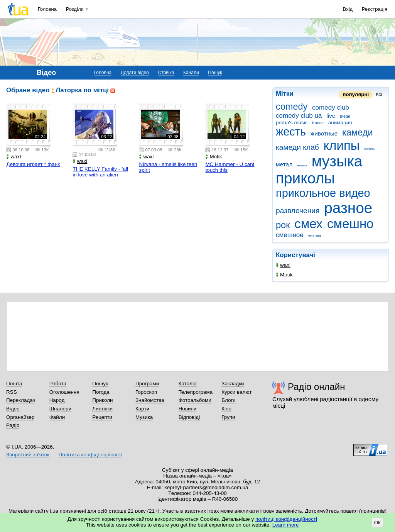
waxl (283, 265)
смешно (350, 224)
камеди (357, 132)
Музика (144, 417)
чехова (315, 236)
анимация (340, 123)
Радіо (13, 425)
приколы (305, 178)
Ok (377, 523)
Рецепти (102, 417)
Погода (101, 392)
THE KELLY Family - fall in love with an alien (100, 172)
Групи (228, 417)
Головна (47, 9)
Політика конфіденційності (90, 455)
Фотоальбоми (195, 400)
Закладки (233, 384)
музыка (337, 161)
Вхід (348, 9)
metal (345, 116)
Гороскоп (146, 392)
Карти (142, 409)
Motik (284, 275)
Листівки (102, 409)
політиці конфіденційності (286, 519)
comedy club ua (299, 116)
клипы (342, 145)
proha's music (292, 123)
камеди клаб (297, 147)
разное (348, 208)
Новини (188, 409)
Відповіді (189, 417)
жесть (291, 132)
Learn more (286, 525)
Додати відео (135, 73)
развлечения (298, 211)
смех (308, 224)
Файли (57, 417)
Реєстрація (375, 9)
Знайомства (150, 400)
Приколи (102, 400)
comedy (292, 107)
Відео (13, 409)
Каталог (188, 384)
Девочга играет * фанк (33, 164)
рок (283, 225)
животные (324, 133)
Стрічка (166, 73)
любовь (370, 149)
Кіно (226, 409)
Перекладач (21, 400)
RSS (12, 392)
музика (302, 165)
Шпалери (60, 409)
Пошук (215, 73)
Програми (147, 384)
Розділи (75, 9)
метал (284, 164)
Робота (58, 384)
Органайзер (20, 417)
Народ (57, 400)
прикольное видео (323, 193)
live (331, 116)
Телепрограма (196, 392)
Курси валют (236, 392)
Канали (191, 73)
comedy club (331, 108)
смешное (290, 235)
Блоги (229, 400)
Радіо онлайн (317, 387)
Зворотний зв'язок (28, 455)
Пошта (14, 384)
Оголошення (64, 392)
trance (318, 123)
